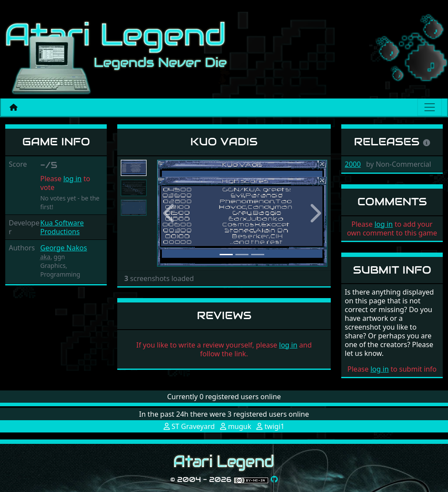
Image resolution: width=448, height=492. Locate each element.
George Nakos (64, 248)
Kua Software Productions (62, 227)
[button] (170, 213)
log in (73, 179)
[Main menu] (430, 107)
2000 (353, 164)
